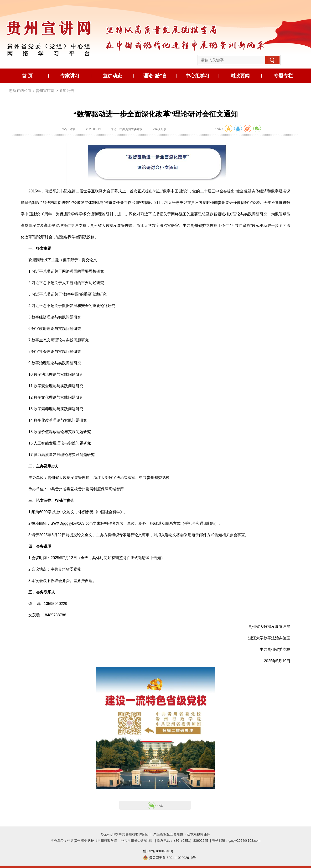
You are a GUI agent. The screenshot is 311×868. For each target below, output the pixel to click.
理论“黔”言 (155, 76)
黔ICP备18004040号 (158, 851)
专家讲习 (70, 76)
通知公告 (67, 91)
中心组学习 (197, 76)
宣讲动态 (112, 76)
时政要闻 (240, 76)
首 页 (27, 76)
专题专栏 (283, 76)
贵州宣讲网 (45, 91)
